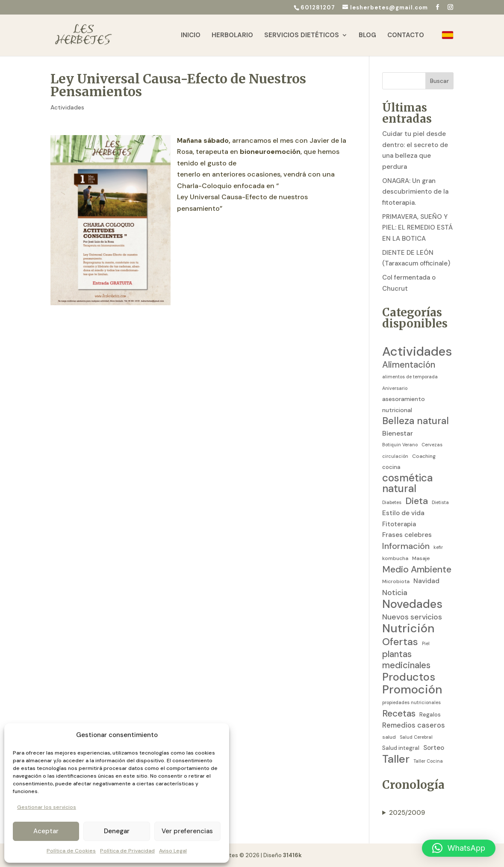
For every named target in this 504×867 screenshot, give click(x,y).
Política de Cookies (71, 851)
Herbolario (232, 36)
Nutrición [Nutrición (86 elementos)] (408, 628)
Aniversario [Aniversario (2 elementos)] (395, 388)
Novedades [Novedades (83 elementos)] (412, 604)
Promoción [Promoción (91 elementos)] (412, 690)
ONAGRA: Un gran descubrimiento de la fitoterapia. (415, 192)
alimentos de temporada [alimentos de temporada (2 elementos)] (410, 377)
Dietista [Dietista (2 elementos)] (440, 502)
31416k (292, 855)
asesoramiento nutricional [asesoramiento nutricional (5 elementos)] (404, 404)
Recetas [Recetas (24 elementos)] (399, 714)
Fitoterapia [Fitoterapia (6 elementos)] (399, 524)
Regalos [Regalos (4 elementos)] (430, 715)
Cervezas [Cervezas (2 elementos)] (432, 445)
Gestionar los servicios (47, 807)
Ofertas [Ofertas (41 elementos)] (400, 642)
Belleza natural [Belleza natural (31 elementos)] (416, 421)
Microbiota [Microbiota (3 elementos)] (396, 581)
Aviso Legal (173, 851)
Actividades (67, 107)
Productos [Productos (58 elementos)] (409, 677)
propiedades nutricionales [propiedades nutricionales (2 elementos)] (411, 702)
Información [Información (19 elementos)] (406, 546)
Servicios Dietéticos (302, 36)
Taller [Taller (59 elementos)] (396, 759)
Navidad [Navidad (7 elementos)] (426, 581)
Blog (367, 36)
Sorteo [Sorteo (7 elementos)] (434, 748)
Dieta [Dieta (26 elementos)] (417, 501)
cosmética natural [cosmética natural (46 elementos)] (407, 484)
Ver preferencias (187, 831)
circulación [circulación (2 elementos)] (395, 456)
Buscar (439, 81)
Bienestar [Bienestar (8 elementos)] (398, 433)
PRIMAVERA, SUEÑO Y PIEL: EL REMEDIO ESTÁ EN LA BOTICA (417, 228)
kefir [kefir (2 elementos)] (438, 547)
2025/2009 (407, 813)
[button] (459, 848)
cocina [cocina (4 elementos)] (391, 467)
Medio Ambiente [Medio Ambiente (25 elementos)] (417, 570)
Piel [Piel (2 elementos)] (426, 643)
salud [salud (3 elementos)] (389, 737)
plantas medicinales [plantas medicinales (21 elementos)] (406, 660)
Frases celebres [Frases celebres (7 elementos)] (407, 535)
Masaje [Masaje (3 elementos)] (421, 558)
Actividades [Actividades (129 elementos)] (417, 352)
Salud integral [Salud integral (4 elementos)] (401, 748)
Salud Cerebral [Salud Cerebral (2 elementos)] (416, 737)
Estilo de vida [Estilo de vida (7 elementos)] (403, 513)
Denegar (117, 831)
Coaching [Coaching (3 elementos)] (424, 456)
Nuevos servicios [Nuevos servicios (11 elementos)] (412, 617)
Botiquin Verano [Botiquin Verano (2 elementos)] (400, 445)
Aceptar (46, 831)
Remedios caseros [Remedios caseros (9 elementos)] (414, 725)
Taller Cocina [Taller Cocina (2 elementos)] (428, 761)
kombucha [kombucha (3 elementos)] (395, 558)
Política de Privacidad (127, 851)
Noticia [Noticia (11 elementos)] (395, 593)
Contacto (406, 36)
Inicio (191, 36)
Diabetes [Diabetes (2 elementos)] (392, 502)
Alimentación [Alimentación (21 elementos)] (409, 365)
